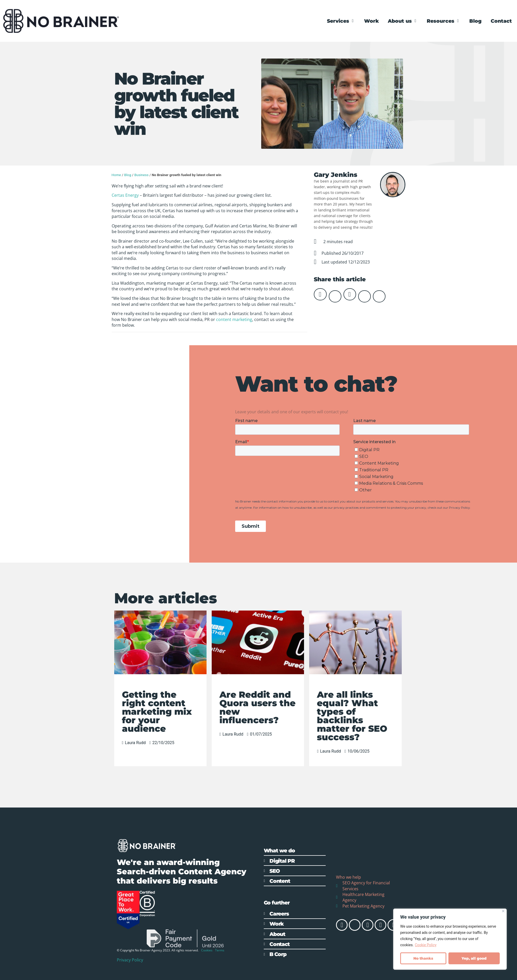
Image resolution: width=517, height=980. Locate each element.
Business (141, 175)
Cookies (207, 950)
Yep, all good (474, 958)
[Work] (371, 21)
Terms (220, 950)
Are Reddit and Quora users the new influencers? (257, 707)
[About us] (403, 21)
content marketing (234, 319)
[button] (320, 294)
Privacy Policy (130, 960)
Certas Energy (125, 195)
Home (116, 175)
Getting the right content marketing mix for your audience (157, 712)
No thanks (423, 958)
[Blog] (475, 21)
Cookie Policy (426, 945)
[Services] (341, 21)
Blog (128, 175)
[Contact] (501, 21)
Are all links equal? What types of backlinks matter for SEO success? (352, 716)
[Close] (503, 911)
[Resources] (444, 21)
